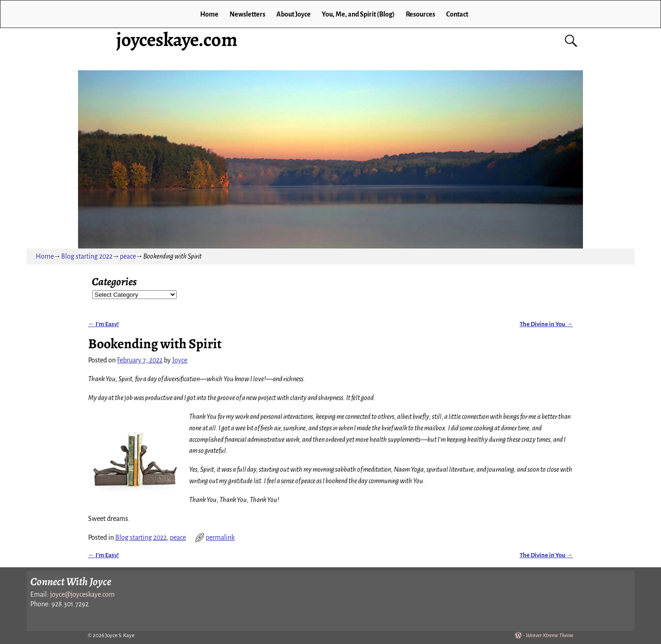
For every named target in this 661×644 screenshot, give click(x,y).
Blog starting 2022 (87, 256)
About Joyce (294, 14)
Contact (457, 14)
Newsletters (247, 14)
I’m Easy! (104, 324)
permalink (220, 537)
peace (128, 256)
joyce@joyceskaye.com (82, 594)
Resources (420, 14)
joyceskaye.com (177, 39)
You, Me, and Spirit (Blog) (358, 14)
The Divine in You (546, 324)
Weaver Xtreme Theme (549, 636)
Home (209, 14)
